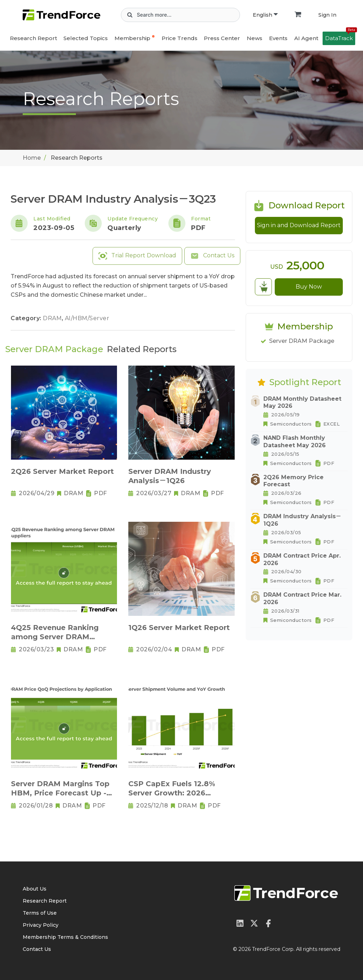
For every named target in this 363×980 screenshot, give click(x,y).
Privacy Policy (41, 925)
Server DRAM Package (302, 341)
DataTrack (340, 37)
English (265, 15)
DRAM (53, 318)
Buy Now (309, 287)
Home (32, 158)
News (255, 38)
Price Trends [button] (180, 38)
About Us (35, 889)
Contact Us (212, 256)
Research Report (33, 38)
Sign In (327, 15)
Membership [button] (132, 38)
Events (278, 38)
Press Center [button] (222, 38)
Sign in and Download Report (299, 225)
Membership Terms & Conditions (65, 937)
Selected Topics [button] (86, 38)
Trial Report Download (137, 256)
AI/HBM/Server (87, 318)
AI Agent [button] (306, 38)
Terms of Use (40, 913)
